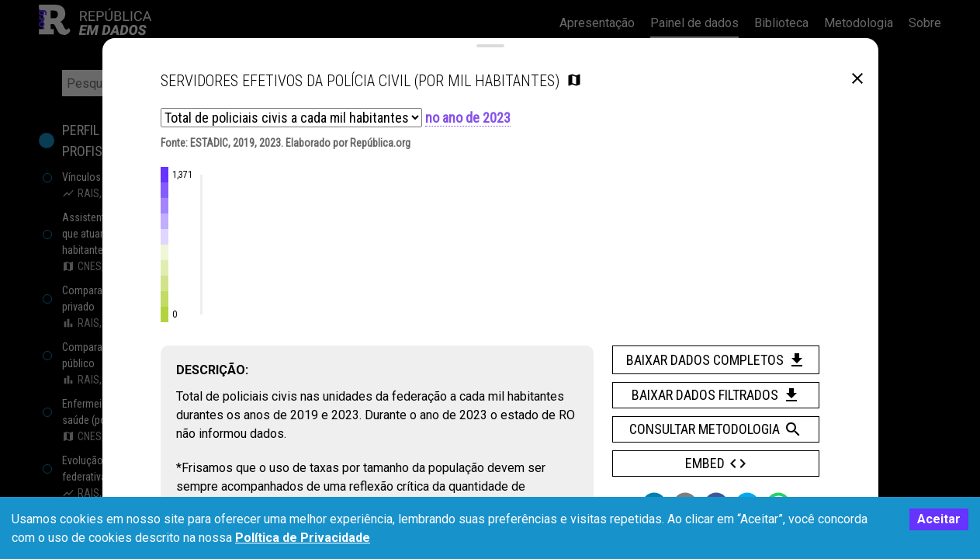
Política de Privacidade (303, 538)
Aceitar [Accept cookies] (939, 519)
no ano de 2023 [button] (468, 132)
